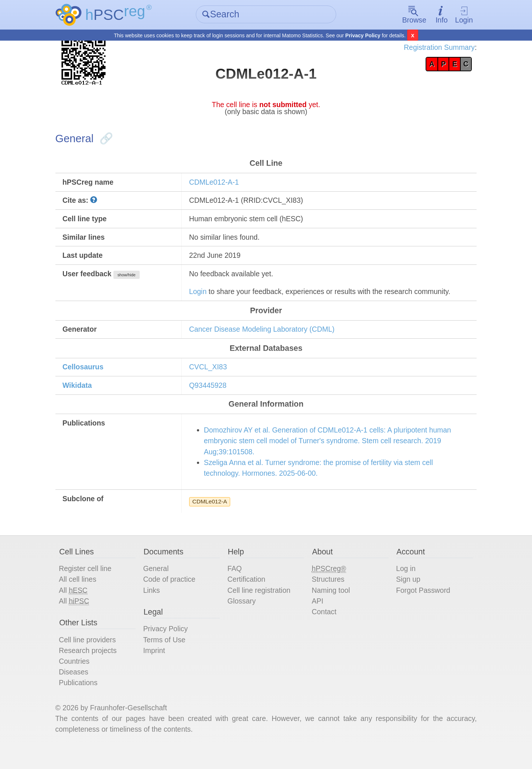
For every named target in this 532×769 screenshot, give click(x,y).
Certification (248, 594)
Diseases (78, 690)
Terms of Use (167, 656)
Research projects (93, 667)
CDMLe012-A (212, 514)
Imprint (157, 667)
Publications (83, 701)
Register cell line (90, 583)
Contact (324, 628)
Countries (79, 679)
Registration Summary (434, 48)
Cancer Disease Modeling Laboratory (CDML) (266, 337)
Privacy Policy (363, 35)
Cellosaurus (88, 376)
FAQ (236, 583)
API (317, 616)
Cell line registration (261, 605)
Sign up (406, 594)
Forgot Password (422, 605)
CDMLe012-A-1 (217, 186)
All (78, 606)
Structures (328, 594)
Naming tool (331, 605)
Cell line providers (92, 656)
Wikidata (82, 395)
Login (460, 15)
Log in (404, 583)
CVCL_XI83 (211, 376)
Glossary (243, 616)
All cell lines (82, 594)
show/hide (132, 281)
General (159, 583)
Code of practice (173, 594)
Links (154, 605)
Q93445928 (210, 395)
